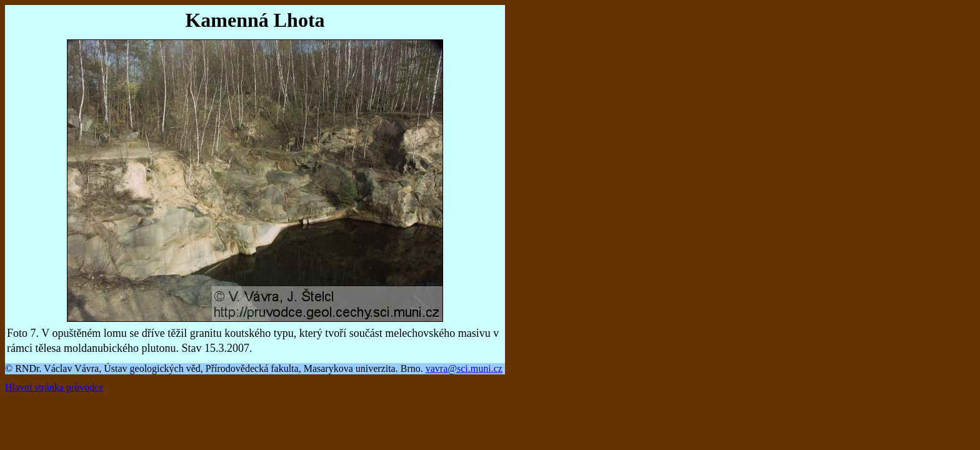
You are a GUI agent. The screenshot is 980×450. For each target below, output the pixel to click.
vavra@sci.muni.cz (464, 368)
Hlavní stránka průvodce (54, 387)
